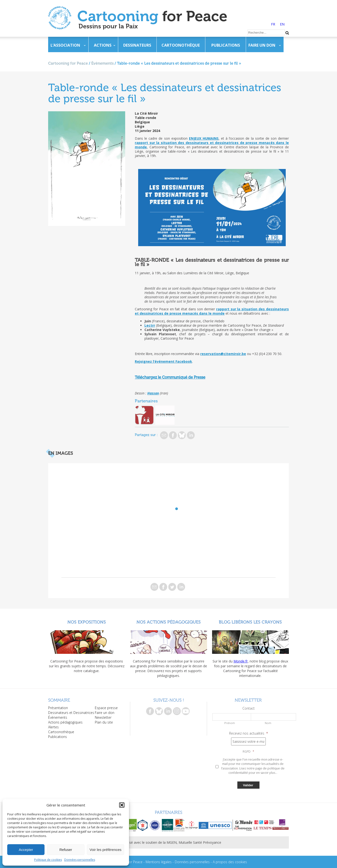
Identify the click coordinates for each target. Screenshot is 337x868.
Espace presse (106, 708)
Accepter (26, 850)
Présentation (58, 708)
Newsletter (103, 717)
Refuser (66, 850)
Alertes (53, 727)
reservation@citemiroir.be (223, 354)
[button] (122, 805)
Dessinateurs (137, 45)
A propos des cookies (230, 862)
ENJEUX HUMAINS (204, 138)
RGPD (248, 752)
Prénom (230, 723)
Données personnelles (80, 860)
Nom (268, 723)
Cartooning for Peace (68, 63)
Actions (103, 45)
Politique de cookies (48, 860)
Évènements (102, 63)
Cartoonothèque (181, 45)
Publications (226, 45)
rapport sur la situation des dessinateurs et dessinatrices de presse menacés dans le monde (212, 145)
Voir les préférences (106, 850)
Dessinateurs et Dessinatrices (71, 713)
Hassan (153, 393)
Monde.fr (241, 661)
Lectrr (150, 325)
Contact (249, 708)
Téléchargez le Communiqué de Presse (170, 377)
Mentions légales (159, 862)
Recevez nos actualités (249, 733)
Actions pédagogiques (65, 722)
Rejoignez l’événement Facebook (163, 361)
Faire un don (262, 45)
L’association (65, 45)
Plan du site (104, 722)
